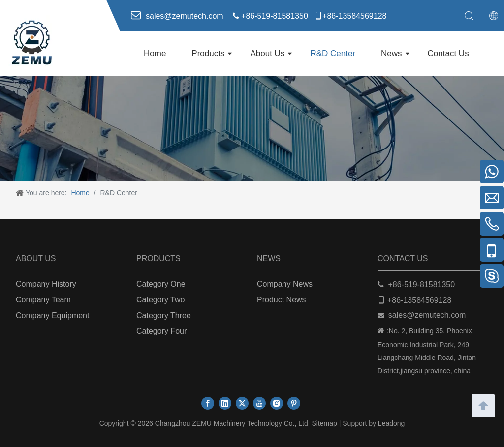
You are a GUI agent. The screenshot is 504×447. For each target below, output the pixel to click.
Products (208, 53)
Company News (285, 284)
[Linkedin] (225, 403)
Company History (46, 284)
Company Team (43, 300)
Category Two (160, 300)
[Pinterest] (294, 403)
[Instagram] (277, 403)
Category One (161, 284)
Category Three (164, 315)
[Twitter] (242, 403)
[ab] (252, 129)
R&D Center (333, 53)
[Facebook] (208, 403)
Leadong (392, 423)
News (392, 53)
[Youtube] (259, 403)
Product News (282, 300)
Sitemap (324, 423)
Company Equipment (52, 315)
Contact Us (448, 53)
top (483, 405)
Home (155, 53)
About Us (267, 53)
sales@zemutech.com (427, 315)
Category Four (161, 331)
